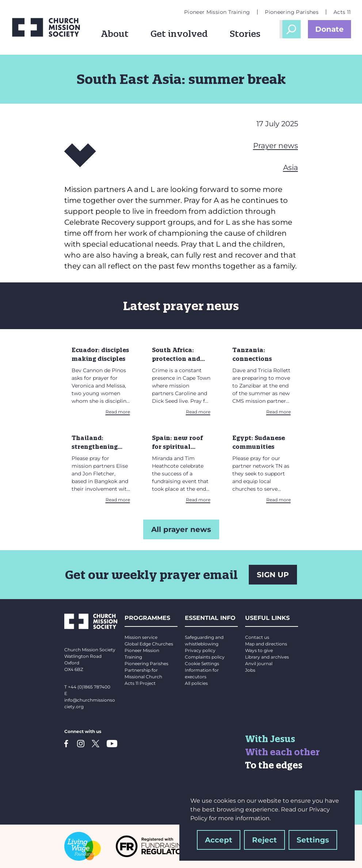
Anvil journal (259, 663)
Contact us (257, 637)
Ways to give (259, 650)
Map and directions (266, 644)
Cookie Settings (202, 663)
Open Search (291, 29)
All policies (196, 683)
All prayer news (181, 529)
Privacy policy (200, 650)
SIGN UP (273, 575)
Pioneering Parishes (292, 12)
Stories (245, 34)
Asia (291, 167)
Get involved (179, 34)
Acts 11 (342, 12)
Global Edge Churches (149, 644)
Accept (219, 840)
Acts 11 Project (140, 683)
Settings (313, 840)
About (115, 34)
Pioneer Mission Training (217, 12)
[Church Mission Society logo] (46, 27)
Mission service (141, 637)
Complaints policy (205, 657)
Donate (329, 29)
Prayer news (276, 146)
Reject (264, 840)
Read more (118, 412)
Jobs (250, 670)
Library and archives (267, 657)
